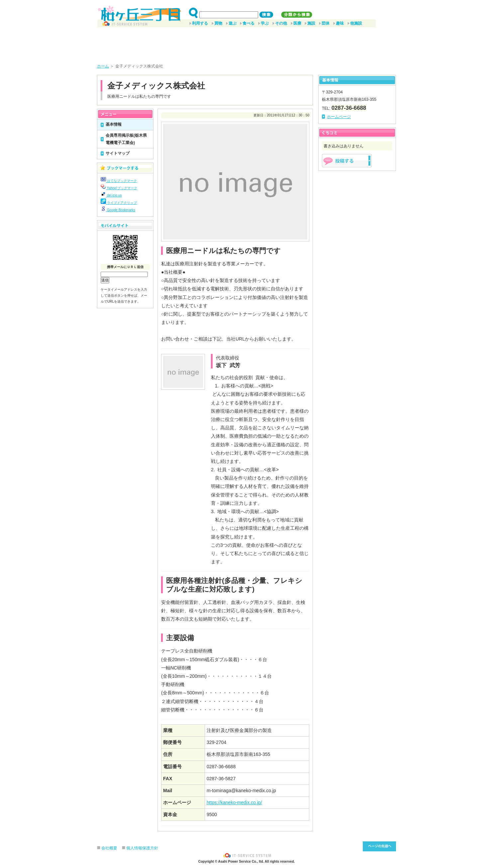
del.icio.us (111, 195)
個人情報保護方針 (142, 848)
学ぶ (265, 23)
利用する (200, 23)
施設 (311, 23)
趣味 (340, 23)
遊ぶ (233, 23)
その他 (281, 23)
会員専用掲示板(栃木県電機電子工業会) (126, 139)
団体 (326, 23)
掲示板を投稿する (347, 161)
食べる (248, 23)
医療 (297, 23)
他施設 (356, 23)
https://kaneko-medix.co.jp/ (234, 802)
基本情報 (114, 124)
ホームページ (339, 117)
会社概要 (109, 848)
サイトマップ (118, 153)
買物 (218, 23)
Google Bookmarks (118, 210)
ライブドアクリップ (119, 203)
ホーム (103, 66)
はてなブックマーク (119, 181)
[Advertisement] (246, 43)
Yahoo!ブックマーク (119, 188)
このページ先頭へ (379, 846)
